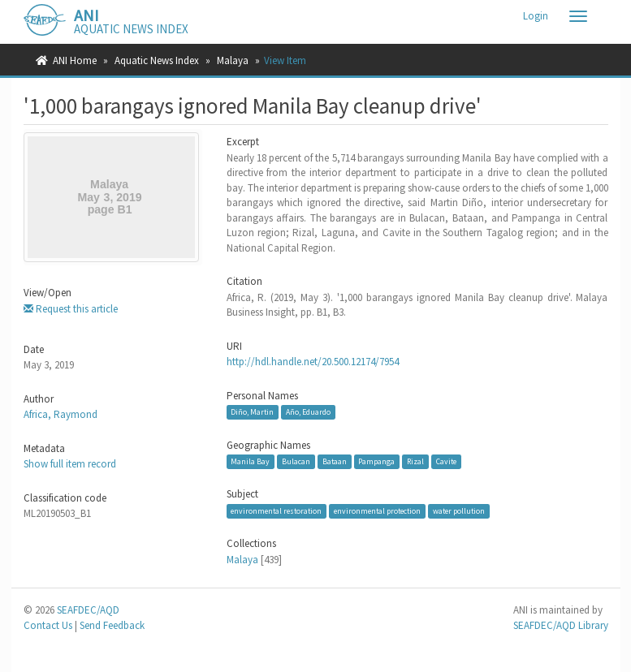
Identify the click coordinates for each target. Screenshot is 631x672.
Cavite (446, 461)
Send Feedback (112, 625)
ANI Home (75, 60)
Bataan (335, 461)
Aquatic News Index (157, 60)
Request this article (71, 309)
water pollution (459, 511)
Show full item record (70, 464)
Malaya (233, 60)
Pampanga (376, 461)
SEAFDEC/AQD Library (561, 625)
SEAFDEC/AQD (88, 610)
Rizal (415, 461)
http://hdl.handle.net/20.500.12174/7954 (313, 362)
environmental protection (377, 511)
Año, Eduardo (308, 412)
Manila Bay (250, 461)
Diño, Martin (252, 412)
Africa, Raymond (61, 414)
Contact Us (48, 625)
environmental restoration (276, 511)
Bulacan (296, 461)
